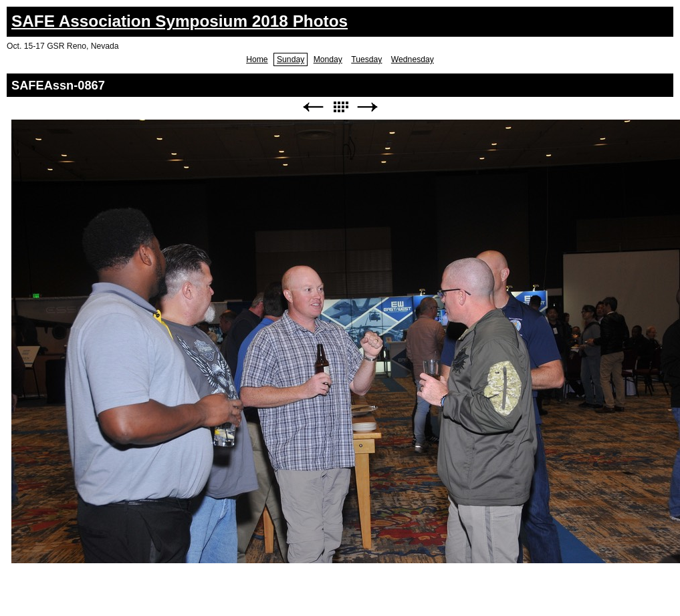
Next (368, 107)
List (340, 107)
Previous (313, 107)
